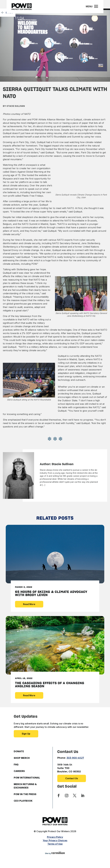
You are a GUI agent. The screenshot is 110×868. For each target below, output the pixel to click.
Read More (29, 604)
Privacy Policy (55, 837)
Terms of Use (55, 844)
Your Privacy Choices (55, 840)
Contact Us (72, 778)
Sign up (26, 734)
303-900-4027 (75, 758)
